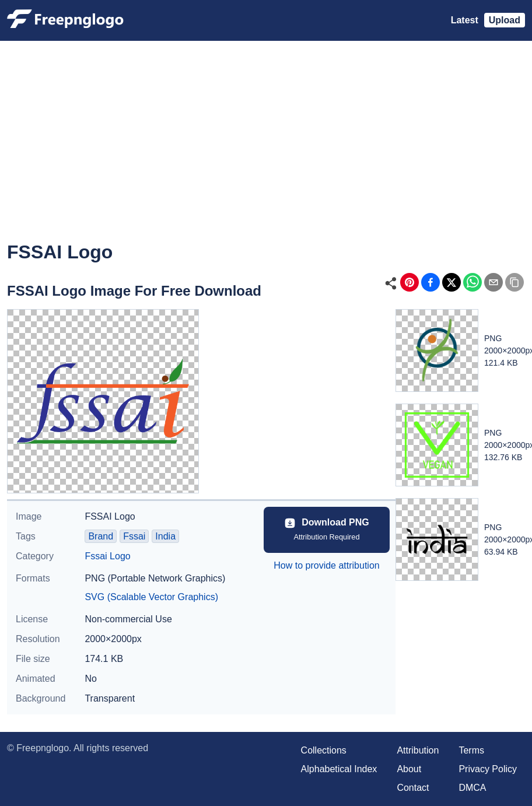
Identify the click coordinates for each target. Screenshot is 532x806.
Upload (505, 20)
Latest (465, 20)
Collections (324, 750)
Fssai (134, 536)
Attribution (418, 750)
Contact (413, 788)
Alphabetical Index (339, 769)
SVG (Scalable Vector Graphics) (151, 597)
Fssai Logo (107, 556)
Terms (471, 750)
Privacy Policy (488, 769)
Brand (101, 536)
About (409, 769)
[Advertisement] (265, 149)
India (165, 536)
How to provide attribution (326, 565)
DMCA (472, 788)
